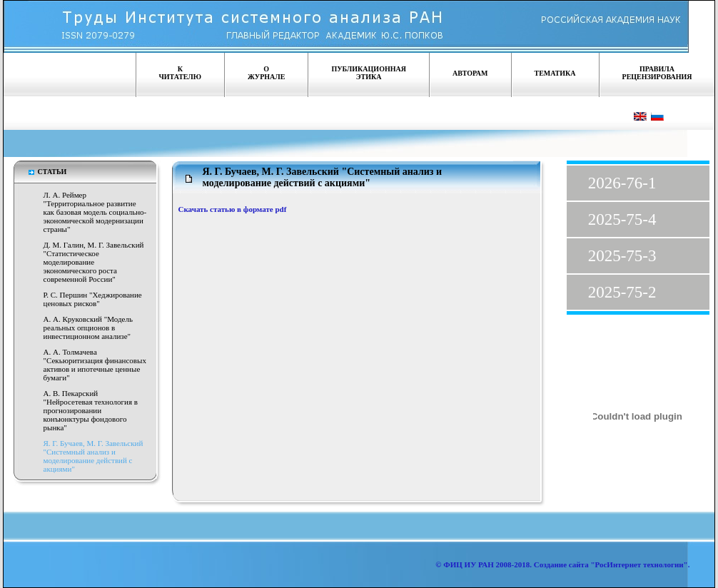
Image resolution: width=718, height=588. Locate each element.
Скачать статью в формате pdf (233, 209)
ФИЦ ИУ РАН (469, 564)
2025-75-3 (622, 256)
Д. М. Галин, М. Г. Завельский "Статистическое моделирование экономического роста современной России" (94, 262)
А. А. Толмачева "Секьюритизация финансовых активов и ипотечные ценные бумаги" (95, 365)
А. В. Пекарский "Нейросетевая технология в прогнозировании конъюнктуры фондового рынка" (91, 410)
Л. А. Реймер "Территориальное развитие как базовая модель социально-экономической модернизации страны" (95, 212)
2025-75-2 (622, 292)
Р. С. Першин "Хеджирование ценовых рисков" (93, 299)
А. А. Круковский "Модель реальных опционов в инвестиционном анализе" (88, 328)
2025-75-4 (622, 219)
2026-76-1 (622, 183)
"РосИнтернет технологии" (638, 564)
